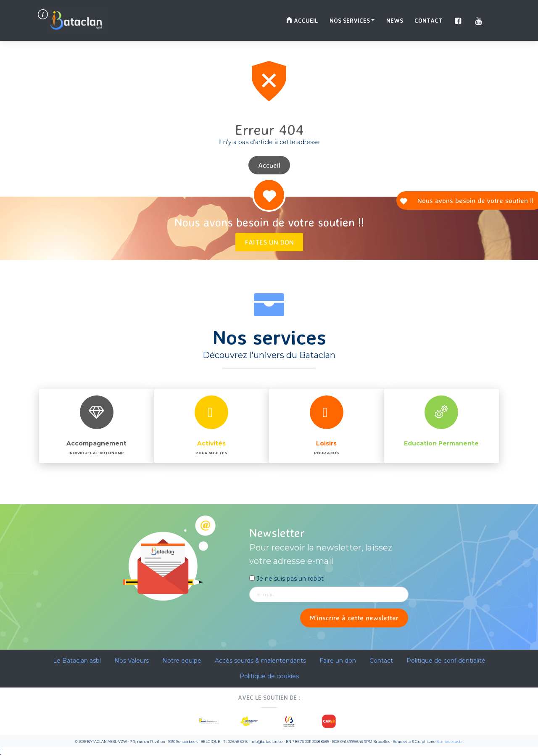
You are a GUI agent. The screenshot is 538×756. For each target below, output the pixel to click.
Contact (428, 20)
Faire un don (338, 661)
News (395, 20)
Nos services (350, 20)
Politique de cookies (269, 676)
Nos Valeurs (132, 661)
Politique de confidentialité (446, 661)
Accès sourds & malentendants (260, 661)
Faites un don (269, 242)
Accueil (302, 20)
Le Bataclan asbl (77, 661)
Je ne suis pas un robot (286, 579)
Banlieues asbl (450, 742)
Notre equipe (182, 661)
